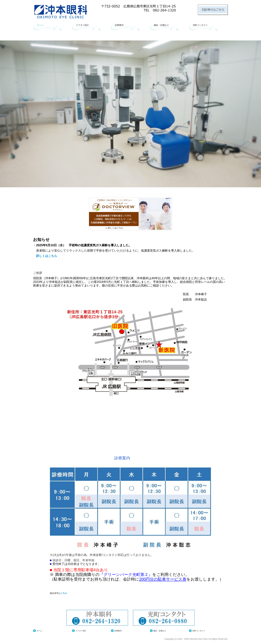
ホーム (40, 25)
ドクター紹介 (82, 25)
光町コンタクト (200, 25)
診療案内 (119, 25)
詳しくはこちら (45, 256)
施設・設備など (161, 25)
